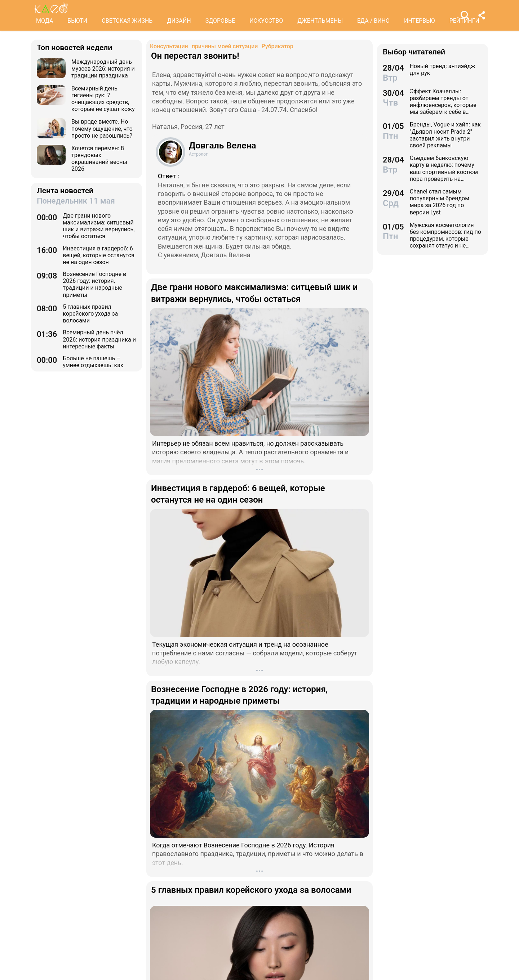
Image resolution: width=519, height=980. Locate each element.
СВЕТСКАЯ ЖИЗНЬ (127, 21)
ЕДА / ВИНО (373, 21)
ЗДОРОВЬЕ (220, 21)
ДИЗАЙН (179, 21)
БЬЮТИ (77, 21)
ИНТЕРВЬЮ (420, 21)
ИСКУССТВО (266, 21)
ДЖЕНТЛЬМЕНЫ (320, 21)
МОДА (45, 21)
